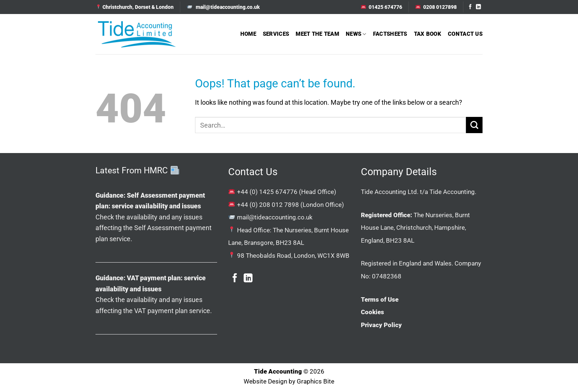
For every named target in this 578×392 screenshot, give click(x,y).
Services (276, 34)
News (356, 34)
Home (248, 34)
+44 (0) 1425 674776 (267, 192)
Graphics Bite (316, 381)
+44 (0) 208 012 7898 (268, 205)
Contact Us (465, 34)
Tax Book (428, 34)
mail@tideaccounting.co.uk (275, 217)
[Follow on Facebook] (470, 7)
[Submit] (474, 125)
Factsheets (390, 34)
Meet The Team (317, 34)
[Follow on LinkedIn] (478, 7)
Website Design (265, 381)
